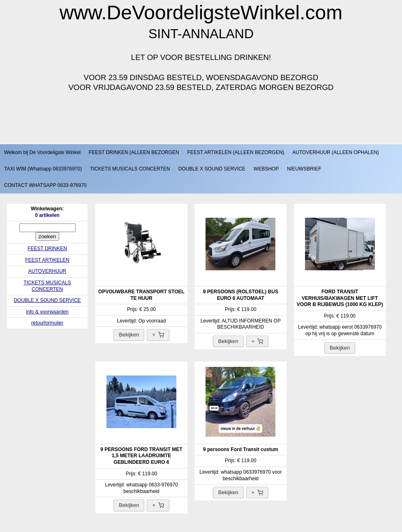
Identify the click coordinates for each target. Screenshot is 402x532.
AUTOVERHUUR (47, 271)
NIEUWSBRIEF (304, 169)
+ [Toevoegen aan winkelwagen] (158, 335)
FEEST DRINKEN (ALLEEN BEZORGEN (134, 152)
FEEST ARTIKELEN (47, 260)
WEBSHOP (266, 169)
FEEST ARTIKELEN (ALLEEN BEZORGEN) (236, 152)
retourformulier (47, 323)
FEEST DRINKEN (47, 249)
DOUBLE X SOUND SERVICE (212, 169)
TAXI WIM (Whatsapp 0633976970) (43, 169)
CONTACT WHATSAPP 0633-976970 (45, 185)
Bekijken (129, 335)
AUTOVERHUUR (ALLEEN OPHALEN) (336, 152)
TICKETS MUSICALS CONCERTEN (130, 169)
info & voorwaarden (47, 312)
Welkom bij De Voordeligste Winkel (42, 152)
